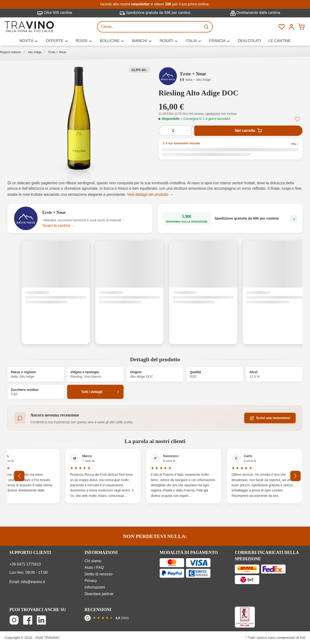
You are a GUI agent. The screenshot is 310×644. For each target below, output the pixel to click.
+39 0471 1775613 (25, 564)
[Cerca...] (149, 27)
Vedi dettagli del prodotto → (150, 194)
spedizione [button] (213, 114)
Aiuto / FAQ (94, 567)
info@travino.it (33, 582)
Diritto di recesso (99, 574)
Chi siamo (93, 561)
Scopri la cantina (56, 226)
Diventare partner (99, 594)
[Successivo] (295, 476)
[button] (79, 118)
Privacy (91, 581)
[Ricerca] (207, 27)
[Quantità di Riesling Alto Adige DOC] (175, 131)
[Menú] (291, 27)
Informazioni (95, 587)
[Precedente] (19, 476)
